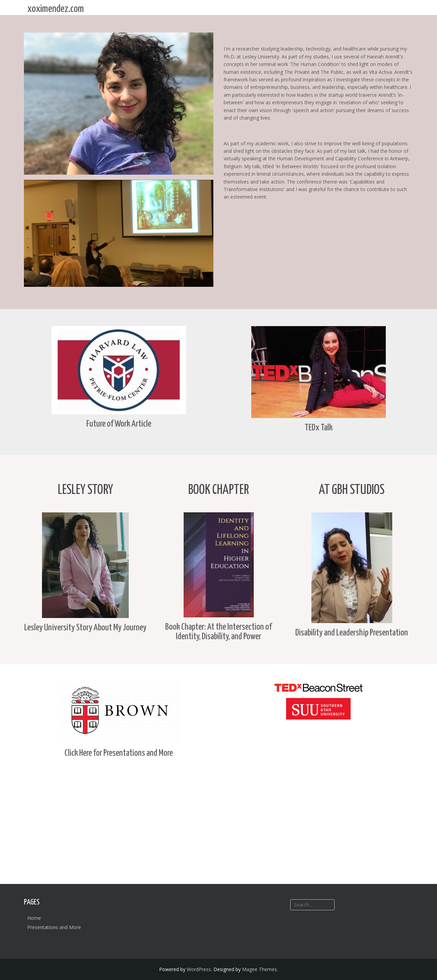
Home (34, 918)
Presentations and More (54, 927)
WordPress (199, 969)
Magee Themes (259, 969)
